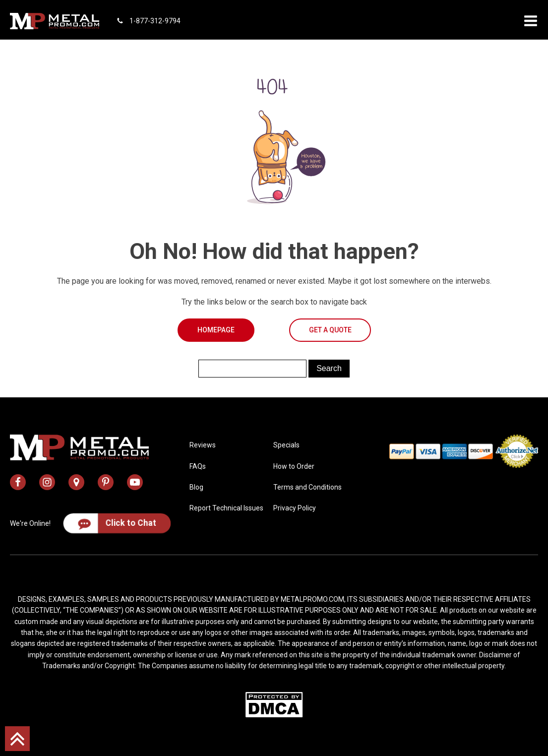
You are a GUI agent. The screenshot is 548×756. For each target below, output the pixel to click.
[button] (531, 21)
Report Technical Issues (226, 508)
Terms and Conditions (307, 487)
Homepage (216, 330)
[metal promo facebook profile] (18, 482)
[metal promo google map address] (76, 482)
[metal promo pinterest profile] (106, 482)
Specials (286, 445)
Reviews (203, 445)
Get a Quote (330, 330)
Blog (196, 487)
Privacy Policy (295, 508)
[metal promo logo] (55, 21)
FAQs (198, 466)
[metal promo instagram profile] (47, 482)
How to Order (294, 466)
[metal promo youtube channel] (135, 482)
